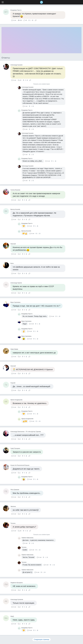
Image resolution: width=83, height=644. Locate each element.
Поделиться (36, 20)
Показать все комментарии (41, 84)
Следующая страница (42, 639)
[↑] (29, 20)
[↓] (32, 20)
